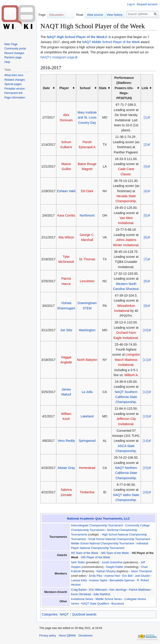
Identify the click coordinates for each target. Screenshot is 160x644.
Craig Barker (79, 590)
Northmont (87, 215)
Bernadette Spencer (122, 580)
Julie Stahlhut (102, 594)
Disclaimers (86, 636)
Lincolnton (87, 281)
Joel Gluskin (143, 576)
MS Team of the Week (115, 553)
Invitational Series (82, 599)
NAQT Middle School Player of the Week (111, 42)
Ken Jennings (118, 590)
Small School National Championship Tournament (119, 539)
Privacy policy (48, 636)
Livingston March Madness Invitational (127, 360)
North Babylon (87, 360)
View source (95, 15)
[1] (145, 117)
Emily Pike (96, 576)
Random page (13, 57)
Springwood (87, 441)
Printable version (14, 89)
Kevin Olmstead (81, 594)
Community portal (15, 49)
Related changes (15, 80)
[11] (146, 360)
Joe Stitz (66, 330)
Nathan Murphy (106, 571)
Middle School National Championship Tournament (102, 543)
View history (115, 15)
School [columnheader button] (85, 88)
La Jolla (87, 392)
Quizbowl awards (84, 614)
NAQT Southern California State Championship (126, 397)
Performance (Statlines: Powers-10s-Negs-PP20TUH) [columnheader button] (124, 88)
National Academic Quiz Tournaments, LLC (98, 519)
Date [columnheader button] (46, 88)
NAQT (64, 614)
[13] (146, 416)
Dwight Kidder (115, 567)
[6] (145, 237)
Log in (131, 4)
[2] (145, 145)
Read (80, 15)
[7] (145, 259)
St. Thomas (87, 259)
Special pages (13, 84)
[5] (145, 215)
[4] (145, 191)
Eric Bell (127, 576)
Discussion (56, 15)
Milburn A (131, 375)
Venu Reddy (66, 441)
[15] (146, 468)
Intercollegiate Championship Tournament (97, 525)
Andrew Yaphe (98, 580)
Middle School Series (109, 599)
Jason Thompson (141, 571)
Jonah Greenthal (112, 562)
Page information (15, 98)
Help (7, 62)
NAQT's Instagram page (58, 57)
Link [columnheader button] (145, 88)
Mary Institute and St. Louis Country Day (87, 118)
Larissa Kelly (79, 580)
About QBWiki (67, 636)
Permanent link (13, 93)
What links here (14, 75)
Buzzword (118, 604)
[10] (146, 330)
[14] (146, 441)
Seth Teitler (78, 562)
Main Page (11, 44)
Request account (147, 4)
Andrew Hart (112, 576)
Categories (50, 614)
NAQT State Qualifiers (95, 604)
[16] (146, 492)
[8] (145, 281)
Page (42, 15)
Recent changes (14, 53)
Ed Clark (87, 191)
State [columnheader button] (103, 88)
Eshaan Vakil (66, 191)
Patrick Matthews (140, 590)
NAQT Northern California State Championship (126, 473)
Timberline (87, 492)
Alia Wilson (66, 237)
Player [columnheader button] (64, 88)
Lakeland (87, 416)
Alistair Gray (66, 468)
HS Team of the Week (85, 553)
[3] (145, 166)
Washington (87, 330)
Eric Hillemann (98, 590)
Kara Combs (66, 215)
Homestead (87, 468)
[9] (145, 306)
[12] (146, 392)
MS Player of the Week (96, 557)
